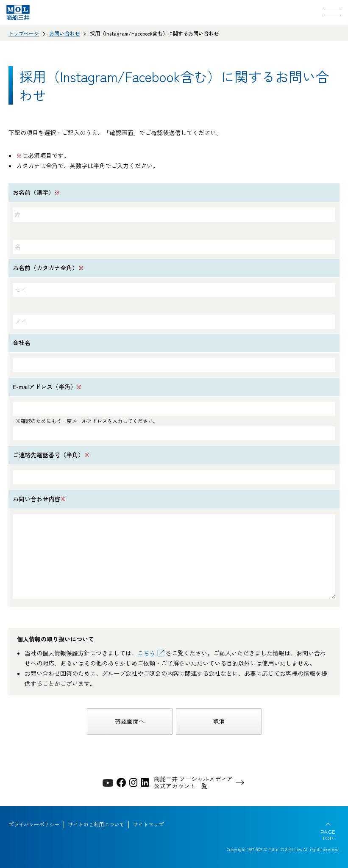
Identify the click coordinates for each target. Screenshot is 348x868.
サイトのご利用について (96, 824)
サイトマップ (148, 824)
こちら (146, 653)
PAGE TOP (328, 835)
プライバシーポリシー (34, 824)
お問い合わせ (64, 33)
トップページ (24, 33)
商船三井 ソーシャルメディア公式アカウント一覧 (193, 782)
